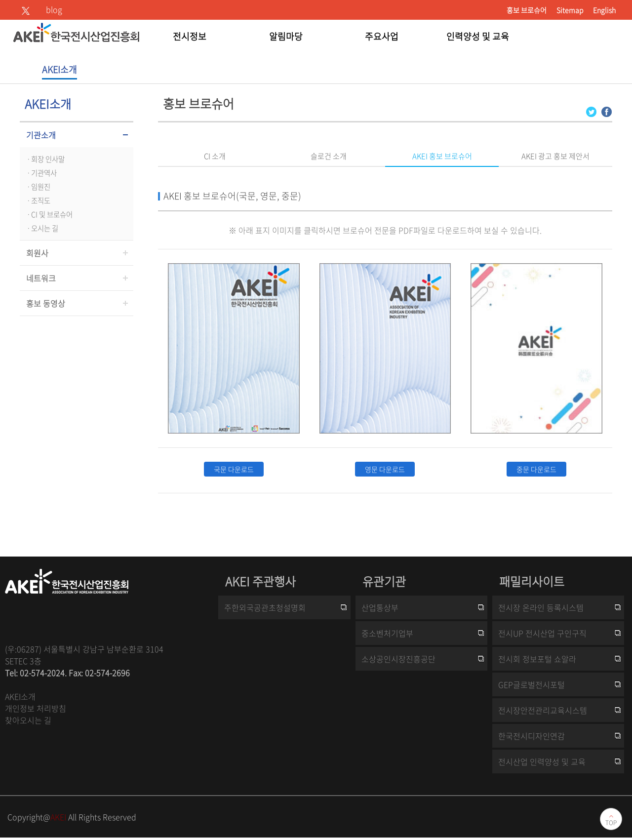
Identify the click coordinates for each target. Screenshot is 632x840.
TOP (611, 823)
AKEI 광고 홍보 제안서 (555, 156)
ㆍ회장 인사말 (45, 159)
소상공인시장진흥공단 (398, 659)
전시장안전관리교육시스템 (543, 710)
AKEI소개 (20, 696)
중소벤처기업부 (387, 633)
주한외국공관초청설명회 (265, 607)
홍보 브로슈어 (527, 10)
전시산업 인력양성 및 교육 (542, 761)
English (604, 10)
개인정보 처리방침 (36, 708)
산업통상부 (380, 607)
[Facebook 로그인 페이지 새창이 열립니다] (607, 111)
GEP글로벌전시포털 (532, 684)
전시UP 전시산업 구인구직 (542, 633)
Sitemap (570, 10)
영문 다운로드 (385, 469)
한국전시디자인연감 (532, 736)
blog (54, 9)
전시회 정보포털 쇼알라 (537, 659)
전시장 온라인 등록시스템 (541, 607)
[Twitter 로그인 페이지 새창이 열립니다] (591, 111)
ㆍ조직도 (38, 200)
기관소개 (41, 135)
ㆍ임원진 (38, 187)
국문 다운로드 (234, 469)
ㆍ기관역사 (41, 173)
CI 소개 (215, 156)
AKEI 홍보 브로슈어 (442, 156)
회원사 (37, 253)
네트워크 (41, 278)
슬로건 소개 (329, 156)
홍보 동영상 (46, 303)
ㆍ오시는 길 (41, 228)
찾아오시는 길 (28, 720)
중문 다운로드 (536, 469)
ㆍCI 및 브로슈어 (49, 214)
